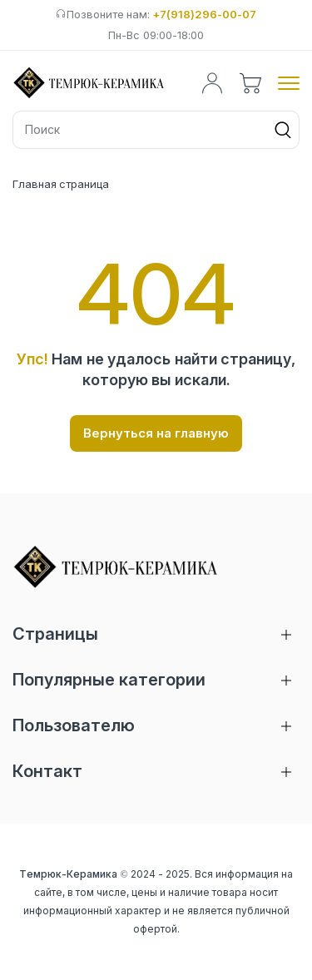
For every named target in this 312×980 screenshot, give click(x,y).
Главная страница (61, 184)
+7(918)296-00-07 (204, 14)
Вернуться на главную (156, 433)
